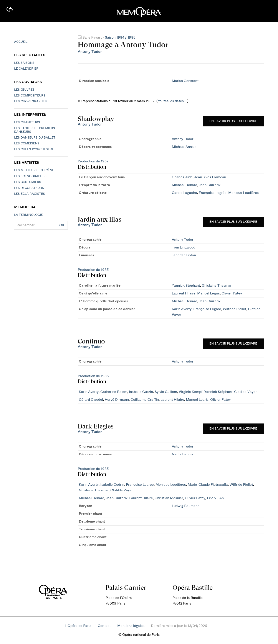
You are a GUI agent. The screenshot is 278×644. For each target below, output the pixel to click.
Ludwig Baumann (186, 506)
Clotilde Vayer (245, 392)
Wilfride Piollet (235, 309)
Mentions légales (131, 626)
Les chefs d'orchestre (34, 149)
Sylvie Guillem (166, 392)
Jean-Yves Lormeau (210, 177)
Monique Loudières (243, 193)
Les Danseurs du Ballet (35, 138)
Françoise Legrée (213, 193)
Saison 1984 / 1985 (120, 38)
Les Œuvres (24, 90)
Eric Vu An (215, 498)
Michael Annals (184, 147)
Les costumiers (28, 182)
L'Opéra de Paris (78, 626)
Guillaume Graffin (145, 400)
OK (62, 225)
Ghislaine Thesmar (217, 286)
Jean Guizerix (210, 185)
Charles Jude (182, 177)
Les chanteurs (27, 123)
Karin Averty (182, 309)
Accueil (21, 42)
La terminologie (28, 215)
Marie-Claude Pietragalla (208, 485)
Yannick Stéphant (186, 286)
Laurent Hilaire (184, 293)
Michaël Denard (185, 185)
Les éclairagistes (30, 194)
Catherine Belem (114, 392)
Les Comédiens (27, 144)
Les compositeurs (30, 96)
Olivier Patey (232, 293)
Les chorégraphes (30, 101)
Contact (104, 626)
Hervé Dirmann (117, 400)
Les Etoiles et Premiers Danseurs (35, 130)
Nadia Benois (182, 454)
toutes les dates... (172, 101)
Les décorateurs (29, 188)
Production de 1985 (93, 270)
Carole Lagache (184, 193)
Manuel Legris (208, 293)
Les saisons (24, 63)
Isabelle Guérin (141, 392)
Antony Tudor (90, 52)
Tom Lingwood (184, 247)
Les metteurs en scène (34, 170)
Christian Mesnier (169, 498)
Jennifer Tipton (184, 255)
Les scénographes (30, 176)
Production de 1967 (93, 161)
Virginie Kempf (191, 392)
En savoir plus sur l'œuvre (233, 121)
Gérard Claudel (91, 400)
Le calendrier (26, 69)
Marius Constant (185, 81)
